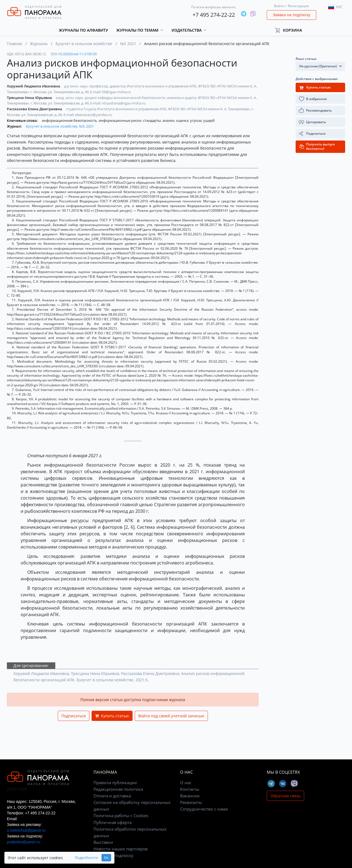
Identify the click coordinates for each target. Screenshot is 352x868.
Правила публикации (115, 782)
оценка (183, 120)
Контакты (190, 789)
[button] (291, 30)
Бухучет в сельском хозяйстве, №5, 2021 (60, 126)
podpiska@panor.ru (24, 842)
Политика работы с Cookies (121, 815)
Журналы (39, 44)
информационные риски (120, 120)
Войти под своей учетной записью (171, 716)
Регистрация (298, 6)
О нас (186, 782)
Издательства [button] (187, 30)
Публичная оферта (112, 822)
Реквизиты (191, 802)
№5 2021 (128, 44)
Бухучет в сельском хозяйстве (84, 44)
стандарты (152, 120)
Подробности (86, 858)
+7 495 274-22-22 (214, 15)
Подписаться (74, 716)
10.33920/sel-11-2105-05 (77, 54)
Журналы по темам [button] (137, 30)
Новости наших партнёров (121, 849)
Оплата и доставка (112, 796)
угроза (196, 120)
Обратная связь (285, 796)
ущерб (209, 120)
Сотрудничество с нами (204, 809)
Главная (14, 44)
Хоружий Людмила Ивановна (34, 86)
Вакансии (190, 796)
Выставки (103, 842)
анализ (169, 120)
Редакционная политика (118, 789)
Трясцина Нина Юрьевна (30, 98)
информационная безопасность (70, 120)
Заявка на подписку (291, 15)
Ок (106, 858)
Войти (279, 6)
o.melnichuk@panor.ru (26, 830)
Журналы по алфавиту (83, 30)
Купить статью (112, 716)
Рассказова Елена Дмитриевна (35, 109)
